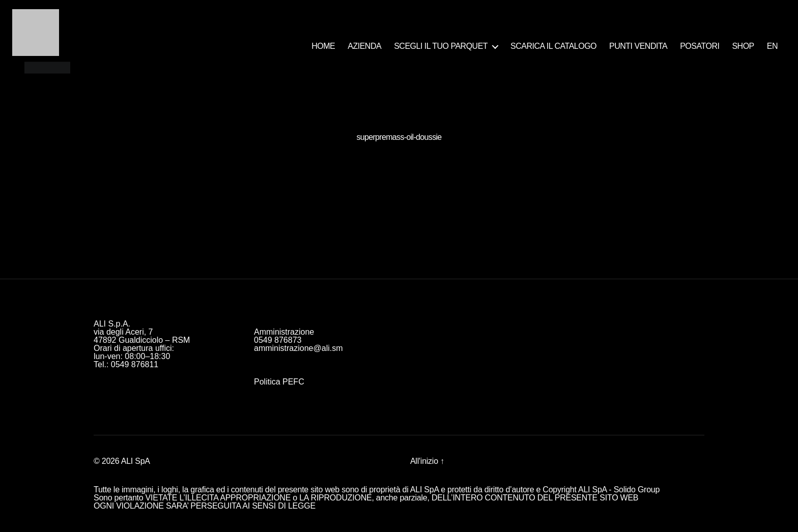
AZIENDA (364, 46)
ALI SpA (136, 461)
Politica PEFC (279, 382)
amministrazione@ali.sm (298, 348)
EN (772, 46)
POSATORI (700, 46)
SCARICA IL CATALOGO (553, 46)
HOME (323, 46)
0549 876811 (135, 364)
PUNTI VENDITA (638, 46)
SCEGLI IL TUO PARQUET (441, 46)
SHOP (743, 46)
